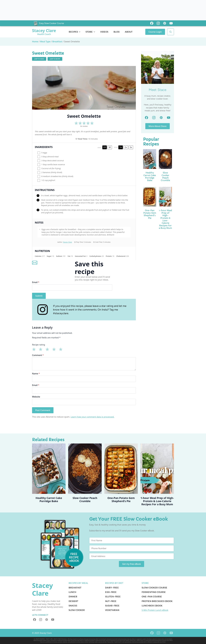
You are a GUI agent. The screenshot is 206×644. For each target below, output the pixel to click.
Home (35, 42)
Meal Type (45, 42)
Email (36, 282)
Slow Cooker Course (154, 588)
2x (126, 147)
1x (121, 147)
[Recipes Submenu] (80, 32)
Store (89, 32)
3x (131, 147)
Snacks (73, 606)
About (129, 32)
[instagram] (41, 620)
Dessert (73, 601)
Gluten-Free (113, 597)
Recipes (73, 32)
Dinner (73, 597)
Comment (38, 355)
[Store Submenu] (95, 32)
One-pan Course (152, 597)
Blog (117, 32)
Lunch (72, 592)
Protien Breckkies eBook (157, 601)
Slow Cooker (77, 610)
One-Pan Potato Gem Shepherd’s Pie (150, 214)
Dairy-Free (112, 588)
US (105, 147)
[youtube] (53, 620)
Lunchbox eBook (152, 606)
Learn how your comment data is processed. (92, 417)
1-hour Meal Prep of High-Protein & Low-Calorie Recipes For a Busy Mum (165, 219)
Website (36, 397)
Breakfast (57, 42)
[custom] (152, 23)
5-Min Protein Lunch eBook (155, 610)
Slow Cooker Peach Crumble (165, 177)
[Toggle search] (171, 32)
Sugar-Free (112, 606)
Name (36, 374)
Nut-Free (111, 601)
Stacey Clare (67, 242)
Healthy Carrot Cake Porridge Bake (150, 177)
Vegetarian (112, 610)
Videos (104, 32)
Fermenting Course (154, 592)
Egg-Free (111, 592)
